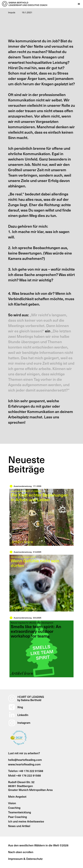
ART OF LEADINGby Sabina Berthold (31, 698)
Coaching (14, 808)
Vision (12, 803)
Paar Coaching (18, 817)
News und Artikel (19, 826)
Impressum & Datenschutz (25, 859)
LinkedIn (23, 715)
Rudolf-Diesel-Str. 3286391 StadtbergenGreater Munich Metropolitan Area (30, 786)
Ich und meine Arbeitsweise (26, 821)
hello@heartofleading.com (25, 760)
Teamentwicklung (20, 812)
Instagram (24, 723)
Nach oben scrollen (21, 852)
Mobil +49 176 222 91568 (24, 775)
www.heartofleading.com (24, 764)
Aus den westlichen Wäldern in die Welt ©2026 (38, 845)
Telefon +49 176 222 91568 (26, 771)
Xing (20, 707)
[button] (79, 4)
